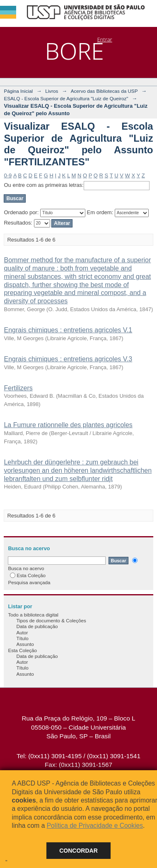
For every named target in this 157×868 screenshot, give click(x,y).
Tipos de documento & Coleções (51, 620)
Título (22, 638)
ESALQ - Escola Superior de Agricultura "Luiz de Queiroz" (66, 98)
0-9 (8, 175)
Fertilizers (18, 388)
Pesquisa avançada (29, 582)
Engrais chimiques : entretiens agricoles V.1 (68, 330)
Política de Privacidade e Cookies (95, 826)
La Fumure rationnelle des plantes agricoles (68, 425)
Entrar (104, 39)
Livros (52, 91)
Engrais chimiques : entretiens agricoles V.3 (68, 359)
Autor (22, 632)
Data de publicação (37, 626)
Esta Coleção (28, 575)
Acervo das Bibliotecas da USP (104, 91)
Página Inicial (18, 91)
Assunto (25, 644)
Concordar (78, 851)
